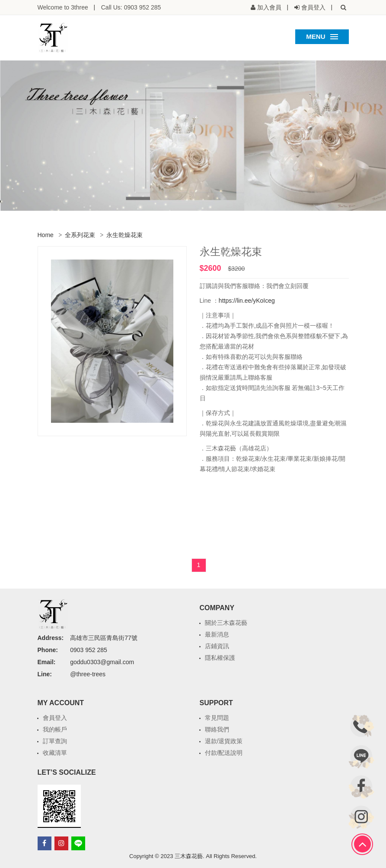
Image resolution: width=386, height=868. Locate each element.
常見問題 (217, 718)
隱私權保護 (220, 658)
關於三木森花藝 (226, 623)
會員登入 (55, 718)
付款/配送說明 (224, 753)
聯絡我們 (217, 729)
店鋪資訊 (217, 646)
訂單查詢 (55, 741)
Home (46, 235)
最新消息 (217, 634)
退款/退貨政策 (224, 741)
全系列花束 (80, 235)
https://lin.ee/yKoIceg (247, 301)
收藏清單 (55, 753)
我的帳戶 (55, 729)
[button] (344, 7)
